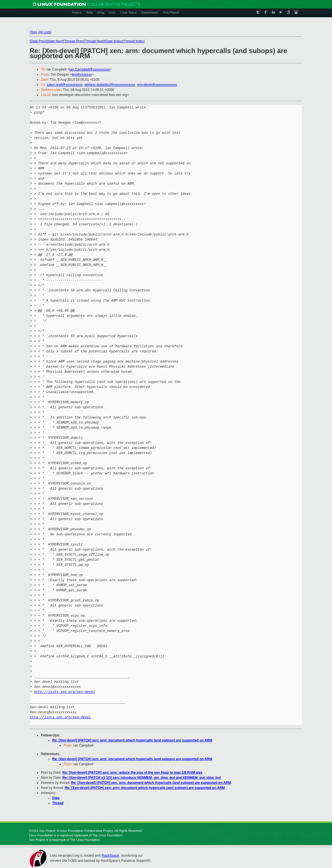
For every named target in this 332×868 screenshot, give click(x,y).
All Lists (45, 32)
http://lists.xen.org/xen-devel (64, 692)
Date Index (114, 41)
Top (33, 32)
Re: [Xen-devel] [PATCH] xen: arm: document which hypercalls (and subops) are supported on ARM (132, 740)
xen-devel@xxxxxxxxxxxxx (157, 85)
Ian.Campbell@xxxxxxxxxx (90, 69)
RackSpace (110, 856)
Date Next (55, 41)
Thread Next (94, 41)
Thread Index (134, 41)
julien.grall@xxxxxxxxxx (65, 85)
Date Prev (38, 41)
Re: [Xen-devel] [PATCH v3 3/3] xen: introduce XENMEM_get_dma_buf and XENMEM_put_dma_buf (142, 778)
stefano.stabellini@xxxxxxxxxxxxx (110, 85)
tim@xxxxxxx (82, 75)
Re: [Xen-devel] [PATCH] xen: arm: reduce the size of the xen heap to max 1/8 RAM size (132, 773)
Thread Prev (74, 41)
